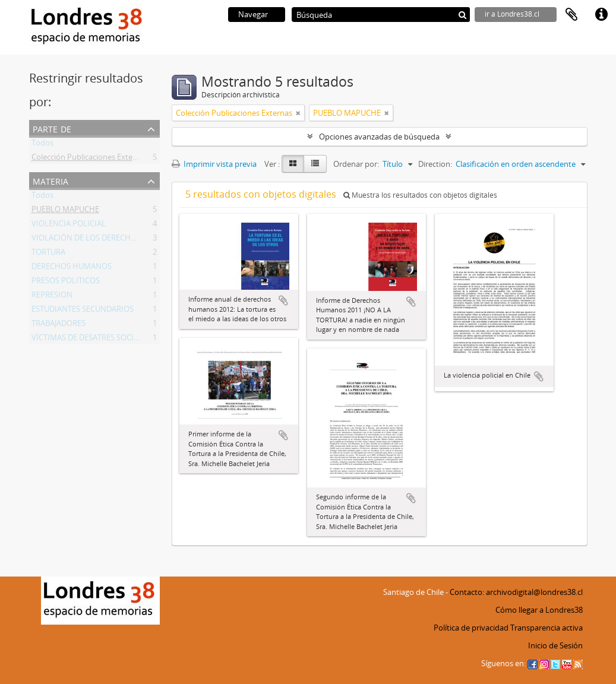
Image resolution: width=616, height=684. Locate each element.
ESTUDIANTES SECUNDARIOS (83, 311)
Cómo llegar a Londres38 (539, 610)
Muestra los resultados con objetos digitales (420, 195)
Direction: (435, 164)
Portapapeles (571, 15)
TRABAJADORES (59, 325)
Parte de (52, 128)
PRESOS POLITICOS (66, 283)
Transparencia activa (546, 628)
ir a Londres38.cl (512, 14)
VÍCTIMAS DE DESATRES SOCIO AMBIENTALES (112, 340)
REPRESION (52, 297)
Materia (50, 180)
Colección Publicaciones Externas (90, 159)
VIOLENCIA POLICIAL (69, 226)
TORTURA (48, 254)
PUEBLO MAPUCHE (65, 211)
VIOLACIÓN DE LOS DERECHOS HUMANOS (107, 240)
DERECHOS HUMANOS (72, 268)
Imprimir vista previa (214, 164)
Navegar (253, 14)
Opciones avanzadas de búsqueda (379, 137)
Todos (42, 145)
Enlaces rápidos (601, 15)
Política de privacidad (471, 628)
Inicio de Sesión (555, 645)
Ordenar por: (356, 164)
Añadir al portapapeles (283, 300)
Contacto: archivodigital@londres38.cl (516, 592)
